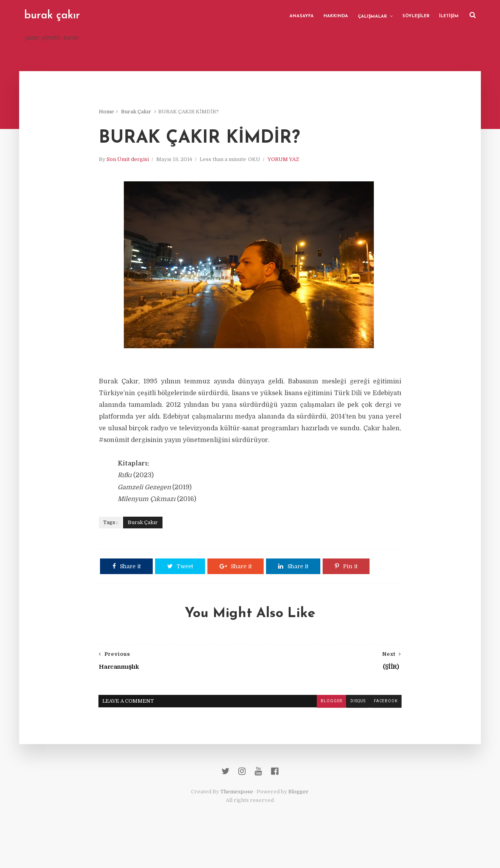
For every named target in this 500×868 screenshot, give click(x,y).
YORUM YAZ (292, 162)
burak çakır (53, 16)
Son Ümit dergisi (137, 162)
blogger (322, 726)
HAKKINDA (335, 15)
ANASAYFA (300, 15)
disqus (348, 726)
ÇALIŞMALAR (371, 16)
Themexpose (237, 821)
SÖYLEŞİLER (415, 15)
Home (115, 113)
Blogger (299, 821)
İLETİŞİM (448, 15)
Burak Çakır (145, 113)
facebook (376, 726)
